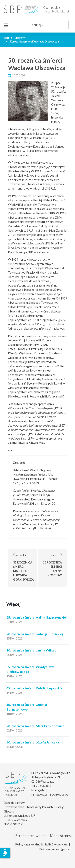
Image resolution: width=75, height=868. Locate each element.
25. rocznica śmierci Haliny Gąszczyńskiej (36, 617)
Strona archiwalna (30, 836)
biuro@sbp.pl (40, 790)
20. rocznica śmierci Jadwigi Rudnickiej (35, 634)
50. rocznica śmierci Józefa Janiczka (33, 742)
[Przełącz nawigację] (6, 25)
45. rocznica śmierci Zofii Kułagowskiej (35, 688)
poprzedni (25, 567)
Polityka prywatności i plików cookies (41, 844)
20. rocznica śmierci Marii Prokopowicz (35, 726)
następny (55, 565)
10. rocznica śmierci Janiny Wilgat (31, 650)
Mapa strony (60, 836)
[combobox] (49, 25)
